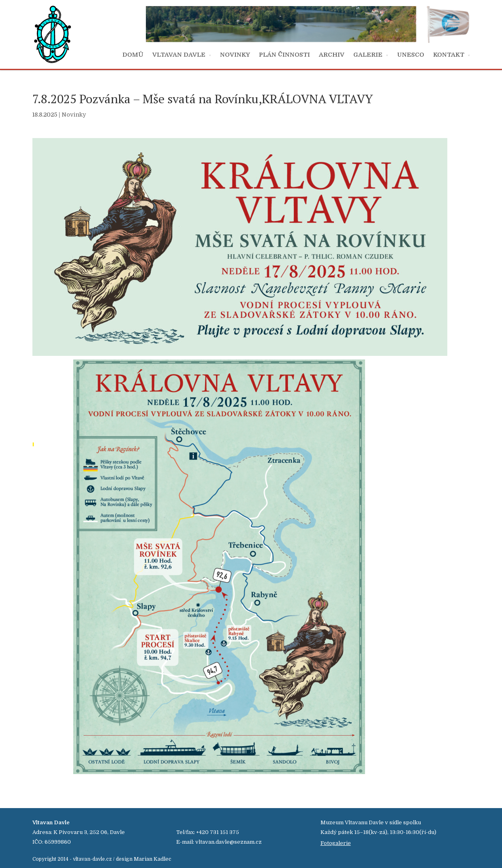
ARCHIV (332, 55)
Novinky (74, 115)
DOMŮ (133, 55)
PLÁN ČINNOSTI (284, 55)
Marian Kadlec (153, 859)
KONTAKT (449, 55)
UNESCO (411, 55)
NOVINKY (235, 55)
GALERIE (368, 55)
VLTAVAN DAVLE (179, 55)
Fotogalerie (336, 843)
